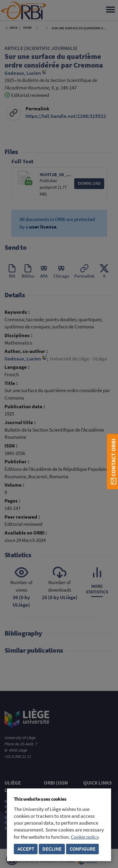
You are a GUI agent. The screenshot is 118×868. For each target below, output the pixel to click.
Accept (26, 849)
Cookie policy (85, 837)
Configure (83, 849)
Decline (52, 849)
